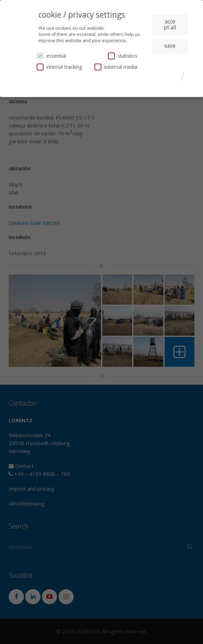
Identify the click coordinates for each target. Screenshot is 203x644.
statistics (123, 56)
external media (116, 67)
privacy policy (168, 78)
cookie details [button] (168, 73)
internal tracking (59, 67)
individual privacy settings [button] (170, 62)
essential (51, 56)
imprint (170, 83)
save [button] (170, 46)
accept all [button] (170, 25)
